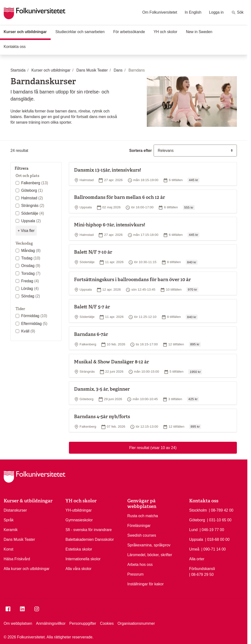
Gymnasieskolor (79, 520)
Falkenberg (35, 183)
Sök (237, 13)
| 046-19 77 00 (212, 529)
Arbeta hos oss (140, 565)
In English (193, 12)
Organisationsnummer (136, 623)
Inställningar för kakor (145, 584)
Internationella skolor (83, 559)
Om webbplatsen (18, 623)
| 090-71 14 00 (214, 549)
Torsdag (31, 273)
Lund (193, 530)
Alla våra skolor (79, 569)
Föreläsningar (139, 526)
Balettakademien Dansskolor (90, 539)
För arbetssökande (129, 32)
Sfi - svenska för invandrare (89, 530)
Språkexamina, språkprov (149, 545)
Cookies (107, 623)
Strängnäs (33, 206)
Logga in (216, 12)
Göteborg (32, 190)
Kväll (28, 331)
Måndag (31, 251)
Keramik (11, 530)
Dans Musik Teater (19, 539)
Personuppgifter (83, 623)
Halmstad (32, 198)
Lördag (30, 289)
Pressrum (135, 574)
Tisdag (31, 258)
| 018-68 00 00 (217, 539)
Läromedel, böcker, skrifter (150, 555)
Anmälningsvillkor (51, 623)
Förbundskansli (202, 569)
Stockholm (198, 510)
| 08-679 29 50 (201, 574)
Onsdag (31, 266)
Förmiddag (34, 316)
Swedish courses (142, 535)
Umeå (194, 549)
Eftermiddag (34, 324)
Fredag (30, 281)
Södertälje (33, 213)
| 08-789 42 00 (221, 510)
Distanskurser (15, 510)
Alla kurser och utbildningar (27, 569)
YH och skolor (165, 32)
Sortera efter (141, 151)
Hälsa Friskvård (17, 559)
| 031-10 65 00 (219, 520)
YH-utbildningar (79, 510)
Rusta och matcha (143, 516)
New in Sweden (199, 32)
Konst (9, 549)
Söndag (31, 296)
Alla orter (197, 559)
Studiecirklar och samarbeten (80, 32)
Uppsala (31, 221)
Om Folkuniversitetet (160, 12)
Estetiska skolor (79, 549)
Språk (9, 520)
